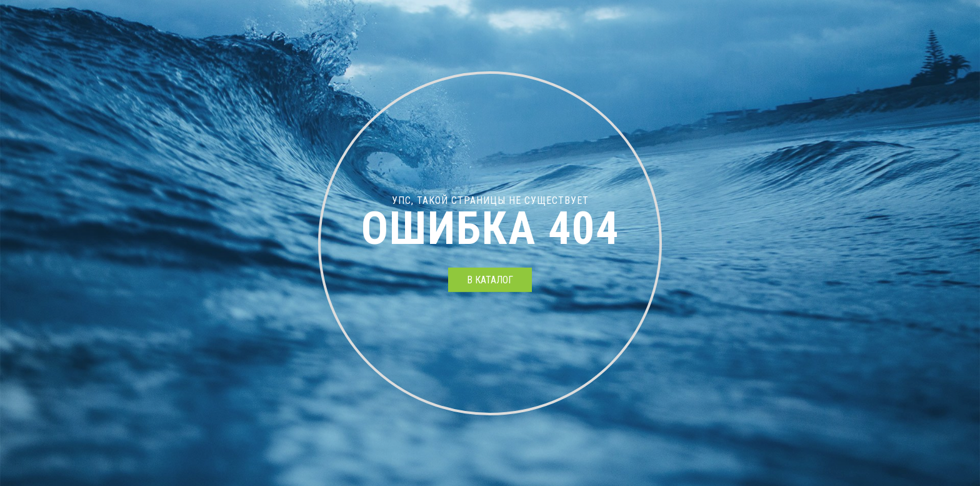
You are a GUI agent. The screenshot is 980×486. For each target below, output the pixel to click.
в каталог (490, 280)
